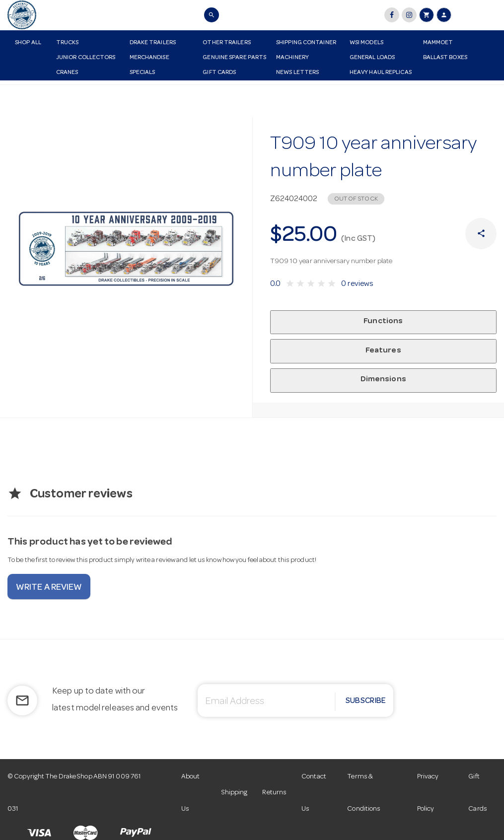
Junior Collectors (86, 58)
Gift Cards (219, 73)
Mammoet (438, 43)
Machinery (292, 58)
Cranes (67, 73)
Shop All (28, 43)
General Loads (372, 58)
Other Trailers (226, 43)
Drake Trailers (153, 43)
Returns (274, 793)
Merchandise (149, 58)
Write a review (49, 588)
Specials (143, 73)
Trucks (68, 43)
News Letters (297, 73)
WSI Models (366, 43)
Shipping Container (306, 43)
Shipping (235, 793)
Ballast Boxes (445, 58)
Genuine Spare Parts (234, 58)
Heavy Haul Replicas (381, 73)
